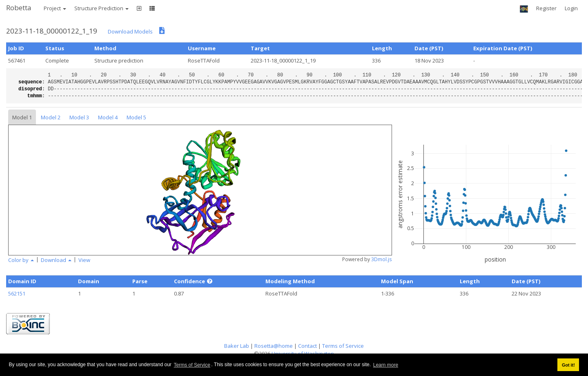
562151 (17, 293)
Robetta (19, 8)
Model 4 (108, 117)
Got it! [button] (568, 365)
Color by (21, 260)
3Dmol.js (382, 259)
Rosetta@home (274, 346)
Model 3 (79, 117)
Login (571, 8)
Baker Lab (237, 346)
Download (56, 260)
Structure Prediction (101, 8)
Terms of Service (192, 365)
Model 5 (136, 117)
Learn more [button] (386, 365)
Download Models (130, 31)
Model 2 (51, 117)
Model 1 (22, 117)
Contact (307, 346)
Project (55, 8)
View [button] (84, 260)
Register (546, 8)
